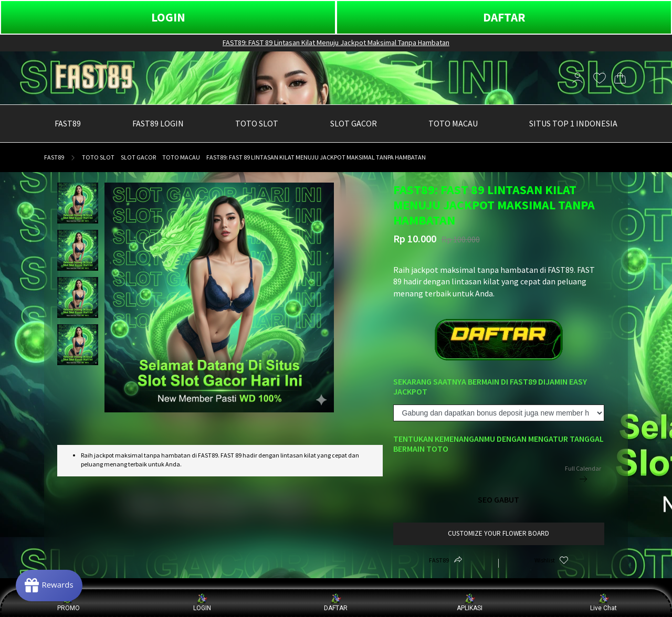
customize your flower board (498, 533)
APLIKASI (470, 603)
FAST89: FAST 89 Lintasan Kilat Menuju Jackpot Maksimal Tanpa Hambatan (336, 42)
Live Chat (603, 603)
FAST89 (54, 157)
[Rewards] (49, 586)
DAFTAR (504, 17)
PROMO (69, 603)
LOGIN (168, 17)
